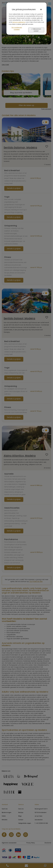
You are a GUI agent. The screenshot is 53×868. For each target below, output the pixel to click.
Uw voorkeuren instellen (17, 28)
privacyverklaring (19, 22)
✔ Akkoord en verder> (36, 30)
